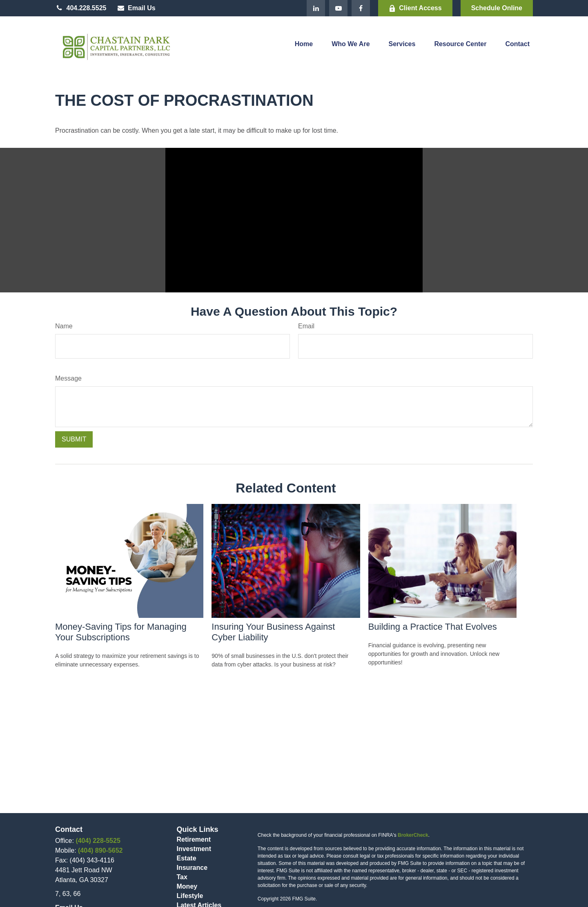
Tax (182, 877)
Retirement (194, 839)
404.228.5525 (81, 8)
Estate (187, 858)
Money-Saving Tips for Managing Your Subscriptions (121, 632)
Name (64, 326)
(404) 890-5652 (100, 850)
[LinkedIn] (316, 8)
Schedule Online (497, 8)
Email (306, 326)
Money (187, 886)
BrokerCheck (413, 835)
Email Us (136, 8)
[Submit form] (74, 439)
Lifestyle (190, 896)
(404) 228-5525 (98, 841)
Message (68, 378)
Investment (194, 849)
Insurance (192, 868)
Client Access (415, 8)
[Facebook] (361, 8)
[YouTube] (338, 8)
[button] (304, 46)
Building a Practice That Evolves (433, 627)
